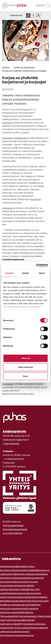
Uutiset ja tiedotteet (24, 68)
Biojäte (19, 566)
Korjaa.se (7, 123)
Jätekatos (30, 574)
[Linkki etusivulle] (21, 5)
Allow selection (26, 367)
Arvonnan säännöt (13, 533)
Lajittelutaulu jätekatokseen (15, 632)
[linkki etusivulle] (15, 418)
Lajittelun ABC (32, 589)
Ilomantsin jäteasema (12, 570)
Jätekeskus (42, 574)
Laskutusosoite (33, 593)
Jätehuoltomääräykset (12, 574)
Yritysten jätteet (22, 628)
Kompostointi (7, 582)
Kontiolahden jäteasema (13, 586)
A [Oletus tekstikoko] (28, 15)
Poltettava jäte (41, 601)
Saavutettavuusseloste (15, 529)
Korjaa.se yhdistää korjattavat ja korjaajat (24, 71)
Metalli (4, 601)
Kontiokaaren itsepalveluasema (17, 635)
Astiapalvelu (7, 628)
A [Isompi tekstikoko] (33, 15)
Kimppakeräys (36, 578)
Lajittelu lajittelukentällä (13, 589)
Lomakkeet (41, 597)
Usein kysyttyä (8, 620)
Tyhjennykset (44, 616)
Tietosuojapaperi (28, 616)
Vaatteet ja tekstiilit (10, 624)
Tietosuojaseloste (9, 616)
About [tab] (42, 273)
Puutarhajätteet (32, 605)
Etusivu (6, 68)
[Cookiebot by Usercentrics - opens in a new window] (36, 265)
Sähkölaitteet (26, 612)
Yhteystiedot (28, 624)
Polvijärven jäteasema (12, 605)
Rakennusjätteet (39, 628)
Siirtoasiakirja (31, 609)
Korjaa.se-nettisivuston (16, 138)
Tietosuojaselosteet (13, 526)
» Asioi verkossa (11, 444)
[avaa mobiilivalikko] (8, 5)
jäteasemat (43, 570)
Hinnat (3, 578)
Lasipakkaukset (8, 593)
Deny (26, 376)
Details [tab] (26, 273)
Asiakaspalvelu (14, 431)
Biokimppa (29, 566)
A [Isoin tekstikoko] (38, 15)
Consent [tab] (9, 273)
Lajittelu (30, 586)
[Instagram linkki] (4, 540)
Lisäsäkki (31, 597)
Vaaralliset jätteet (25, 620)
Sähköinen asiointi (9, 612)
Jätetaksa (40, 624)
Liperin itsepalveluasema (13, 597)
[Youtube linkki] (6, 540)
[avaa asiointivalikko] (42, 5)
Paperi (29, 601)
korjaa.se (36, 199)
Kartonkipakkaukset (18, 578)
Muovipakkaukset (16, 601)
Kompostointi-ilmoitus (26, 582)
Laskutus (21, 593)
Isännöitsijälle (30, 570)
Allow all (26, 358)
